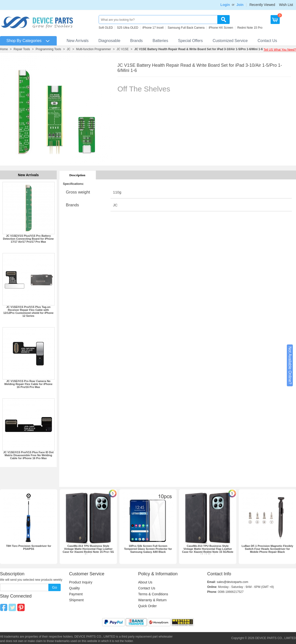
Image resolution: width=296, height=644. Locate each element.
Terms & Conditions (153, 594)
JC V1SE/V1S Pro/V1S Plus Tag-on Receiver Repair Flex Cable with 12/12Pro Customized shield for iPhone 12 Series (28, 311)
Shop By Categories (24, 41)
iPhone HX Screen (221, 28)
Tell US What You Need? (280, 50)
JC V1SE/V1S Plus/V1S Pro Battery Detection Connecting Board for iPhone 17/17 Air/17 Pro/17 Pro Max (28, 239)
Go (55, 587)
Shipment (76, 600)
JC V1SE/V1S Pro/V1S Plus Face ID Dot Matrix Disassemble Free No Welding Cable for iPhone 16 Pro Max (28, 455)
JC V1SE (123, 49)
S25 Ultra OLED (128, 28)
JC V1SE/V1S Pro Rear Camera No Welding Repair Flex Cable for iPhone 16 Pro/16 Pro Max (28, 384)
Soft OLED (106, 28)
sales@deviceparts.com (233, 582)
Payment (76, 594)
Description (77, 175)
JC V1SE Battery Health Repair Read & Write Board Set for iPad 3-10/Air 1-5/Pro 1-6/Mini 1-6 (198, 49)
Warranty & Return (152, 600)
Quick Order (147, 606)
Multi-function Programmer (93, 49)
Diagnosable (109, 41)
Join (240, 5)
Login (225, 5)
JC (69, 49)
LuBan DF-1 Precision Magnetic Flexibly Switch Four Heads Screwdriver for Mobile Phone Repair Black (267, 549)
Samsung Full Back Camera (186, 28)
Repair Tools (22, 49)
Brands (137, 41)
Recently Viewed (262, 5)
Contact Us (267, 41)
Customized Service (230, 41)
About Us (145, 582)
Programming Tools (48, 49)
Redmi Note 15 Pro (250, 28)
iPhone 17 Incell (153, 28)
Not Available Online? (290, 365)
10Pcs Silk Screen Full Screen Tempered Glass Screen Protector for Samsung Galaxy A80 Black (148, 549)
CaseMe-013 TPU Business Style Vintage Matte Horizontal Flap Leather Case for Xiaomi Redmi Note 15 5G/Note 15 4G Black (208, 550)
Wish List (286, 5)
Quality (74, 588)
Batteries (160, 41)
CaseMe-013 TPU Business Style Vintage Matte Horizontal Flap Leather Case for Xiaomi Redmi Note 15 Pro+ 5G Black (88, 550)
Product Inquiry (81, 582)
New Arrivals (78, 41)
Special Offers (190, 41)
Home (4, 49)
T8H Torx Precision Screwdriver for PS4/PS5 (28, 547)
